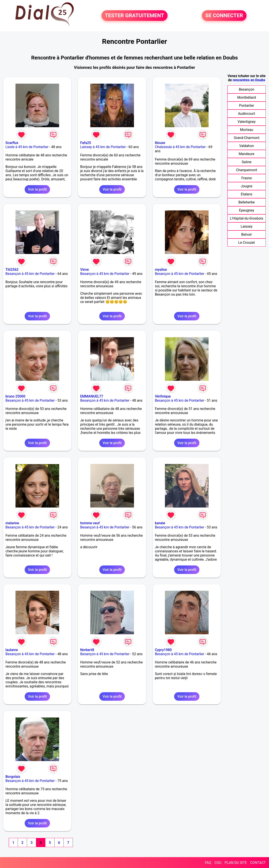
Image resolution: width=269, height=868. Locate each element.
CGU (218, 863)
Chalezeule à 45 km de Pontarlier (180, 147)
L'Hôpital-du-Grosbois (247, 218)
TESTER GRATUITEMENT (134, 16)
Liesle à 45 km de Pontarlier (27, 147)
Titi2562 (12, 270)
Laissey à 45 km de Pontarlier (103, 147)
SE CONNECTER (224, 16)
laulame (12, 650)
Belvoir (247, 234)
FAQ (208, 863)
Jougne (247, 186)
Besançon (247, 89)
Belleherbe (247, 202)
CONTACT (258, 863)
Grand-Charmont (247, 138)
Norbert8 (87, 650)
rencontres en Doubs (249, 80)
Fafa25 (86, 143)
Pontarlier (247, 106)
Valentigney (247, 122)
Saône (247, 162)
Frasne (247, 178)
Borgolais (13, 777)
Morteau (247, 130)
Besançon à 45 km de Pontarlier (30, 274)
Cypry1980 (163, 650)
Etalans (247, 194)
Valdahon (247, 146)
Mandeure (247, 154)
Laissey (247, 226)
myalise (161, 270)
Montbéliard (246, 97)
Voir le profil (37, 189)
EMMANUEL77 (92, 396)
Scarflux (12, 143)
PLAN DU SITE (236, 863)
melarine (12, 523)
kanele (160, 523)
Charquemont (247, 170)
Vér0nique (163, 396)
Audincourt (247, 114)
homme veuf (90, 523)
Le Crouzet (247, 243)
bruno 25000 (15, 396)
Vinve (84, 270)
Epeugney (247, 210)
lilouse (160, 143)
